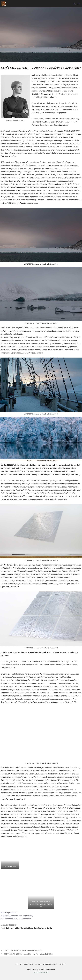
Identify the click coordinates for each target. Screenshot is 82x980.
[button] (74, 4)
